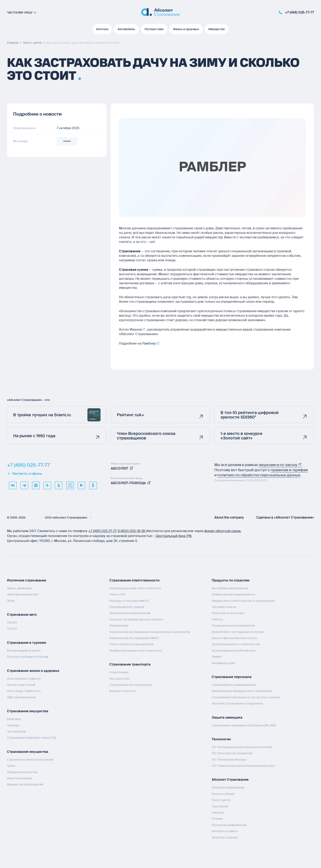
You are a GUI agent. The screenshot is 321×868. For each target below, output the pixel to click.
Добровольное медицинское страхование (242, 691)
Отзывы (217, 818)
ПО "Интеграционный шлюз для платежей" (242, 747)
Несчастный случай (21, 685)
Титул (11, 601)
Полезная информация (228, 787)
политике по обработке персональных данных (259, 475)
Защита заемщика (227, 717)
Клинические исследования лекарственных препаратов (150, 632)
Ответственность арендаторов (131, 644)
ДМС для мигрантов (21, 697)
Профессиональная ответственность (136, 650)
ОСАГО (12, 628)
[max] (36, 485)
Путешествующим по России (28, 656)
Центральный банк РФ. (174, 536)
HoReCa (217, 619)
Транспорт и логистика (228, 613)
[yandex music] (59, 485)
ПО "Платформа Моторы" (229, 759)
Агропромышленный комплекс (234, 650)
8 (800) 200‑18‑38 (132, 531)
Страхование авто (22, 614)
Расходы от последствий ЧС (129, 601)
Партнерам (220, 806)
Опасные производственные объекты (136, 619)
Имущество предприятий (25, 784)
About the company (229, 517)
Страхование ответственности (134, 580)
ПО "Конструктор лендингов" (232, 753)
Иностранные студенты (24, 678)
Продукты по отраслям (231, 580)
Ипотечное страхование (27, 580)
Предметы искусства (22, 772)
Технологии (221, 739)
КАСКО (12, 622)
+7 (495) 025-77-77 (28, 465)
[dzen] (47, 485)
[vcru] (70, 485)
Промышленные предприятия (233, 625)
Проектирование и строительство (236, 644)
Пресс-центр (221, 800)
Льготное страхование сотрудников (237, 703)
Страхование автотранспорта (131, 685)
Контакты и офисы (24, 473)
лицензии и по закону (280, 465)
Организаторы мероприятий (130, 613)
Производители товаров (127, 607)
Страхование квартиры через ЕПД (32, 737)
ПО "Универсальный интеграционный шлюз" (244, 766)
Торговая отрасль (224, 607)
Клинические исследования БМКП (134, 638)
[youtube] (81, 485)
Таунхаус (13, 725)
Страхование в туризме (27, 642)
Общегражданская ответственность (135, 588)
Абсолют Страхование (230, 779)
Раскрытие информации (229, 825)
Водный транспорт (123, 691)
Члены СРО (117, 594)
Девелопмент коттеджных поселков (238, 632)
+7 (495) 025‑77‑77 (102, 531)
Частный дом (16, 731)
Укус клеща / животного (24, 691)
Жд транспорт (120, 678)
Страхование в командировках (234, 685)
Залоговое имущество (23, 594)
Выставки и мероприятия (230, 588)
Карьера (218, 812)
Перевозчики (119, 625)
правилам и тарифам (289, 470)
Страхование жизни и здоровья (33, 671)
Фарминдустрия (223, 663)
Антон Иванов (130, 329)
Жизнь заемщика (19, 588)
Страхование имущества (28, 711)
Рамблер (149, 343)
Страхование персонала (232, 677)
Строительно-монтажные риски (30, 759)
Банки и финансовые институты (235, 638)
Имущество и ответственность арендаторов (243, 601)
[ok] (93, 485)
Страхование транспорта (130, 664)
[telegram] (24, 485)
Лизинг (217, 656)
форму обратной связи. (223, 531)
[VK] (13, 485)
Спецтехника (119, 672)
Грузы (11, 766)
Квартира (14, 719)
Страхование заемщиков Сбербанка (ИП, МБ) (244, 725)
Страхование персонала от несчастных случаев (246, 697)
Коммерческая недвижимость (233, 594)
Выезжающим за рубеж (24, 650)
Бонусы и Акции (223, 794)
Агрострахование (20, 778)
